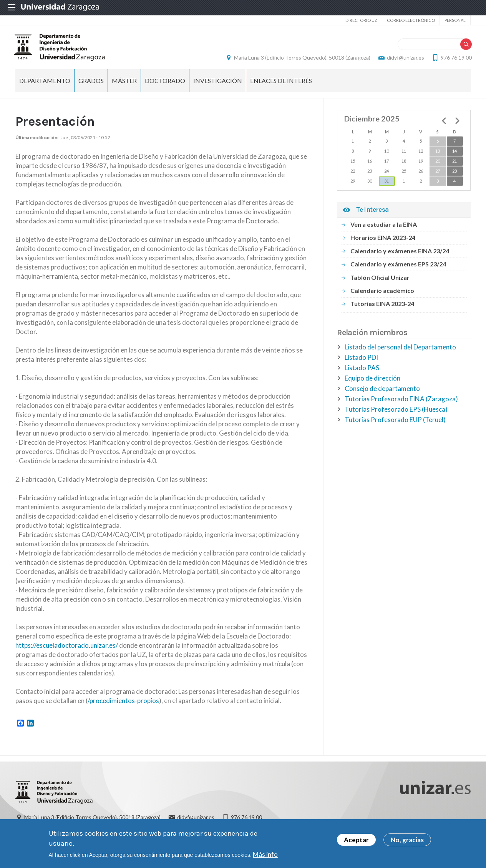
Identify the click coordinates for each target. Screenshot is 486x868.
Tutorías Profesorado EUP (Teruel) (395, 424)
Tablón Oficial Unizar (380, 282)
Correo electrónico (411, 20)
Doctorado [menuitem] (165, 85)
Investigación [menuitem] (218, 85)
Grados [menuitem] (91, 85)
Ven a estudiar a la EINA (384, 229)
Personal (455, 20)
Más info (265, 854)
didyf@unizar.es (404, 60)
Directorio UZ (361, 20)
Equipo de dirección (372, 382)
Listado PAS (362, 372)
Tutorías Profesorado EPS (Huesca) (396, 413)
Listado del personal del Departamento (400, 351)
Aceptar (356, 840)
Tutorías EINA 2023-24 (382, 308)
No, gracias (407, 840)
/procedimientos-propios (123, 705)
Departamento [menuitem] (45, 85)
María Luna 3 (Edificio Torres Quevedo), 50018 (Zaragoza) (301, 60)
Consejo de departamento (382, 393)
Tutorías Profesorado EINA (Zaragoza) (401, 403)
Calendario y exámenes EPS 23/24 (398, 268)
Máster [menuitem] (124, 85)
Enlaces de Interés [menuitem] (281, 85)
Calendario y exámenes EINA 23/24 (400, 255)
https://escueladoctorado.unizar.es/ (67, 649)
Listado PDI (361, 362)
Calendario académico (382, 295)
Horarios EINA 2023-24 (383, 242)
